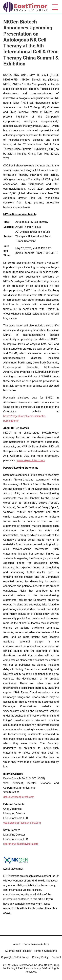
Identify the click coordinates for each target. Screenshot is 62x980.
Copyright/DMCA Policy (15, 957)
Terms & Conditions (45, 951)
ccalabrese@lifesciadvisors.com (22, 823)
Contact (56, 957)
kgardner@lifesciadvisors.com (21, 844)
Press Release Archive (36, 944)
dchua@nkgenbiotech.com (19, 797)
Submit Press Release (18, 951)
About (17, 944)
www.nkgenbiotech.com (31, 460)
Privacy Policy (40, 957)
